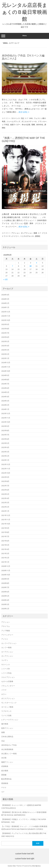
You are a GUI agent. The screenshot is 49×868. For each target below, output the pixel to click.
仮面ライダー (15, 125)
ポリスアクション (8, 698)
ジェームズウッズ (13, 121)
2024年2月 (5, 405)
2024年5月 (5, 392)
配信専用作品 (6, 779)
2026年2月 (5, 303)
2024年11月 (6, 367)
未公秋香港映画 (7, 749)
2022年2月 (5, 507)
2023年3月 (5, 452)
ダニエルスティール (29, 121)
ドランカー (42, 121)
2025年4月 (5, 346)
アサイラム (6, 626)
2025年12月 (6, 312)
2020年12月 (6, 566)
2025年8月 (5, 329)
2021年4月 (5, 549)
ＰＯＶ (4, 787)
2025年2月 (5, 354)
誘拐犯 (38, 236)
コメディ (5, 660)
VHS (31, 118)
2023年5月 (5, 443)
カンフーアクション (9, 643)
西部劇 (4, 775)
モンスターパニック (9, 703)
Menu (24, 36)
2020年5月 (5, 596)
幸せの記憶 (26, 125)
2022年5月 (5, 494)
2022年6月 (5, 490)
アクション (16, 233)
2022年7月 (5, 486)
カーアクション (7, 652)
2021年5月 (5, 545)
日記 (22, 118)
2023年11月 (6, 418)
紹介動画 (5, 771)
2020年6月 (5, 592)
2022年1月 (5, 511)
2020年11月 (6, 570)
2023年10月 (6, 422)
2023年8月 (5, 430)
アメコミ (5, 639)
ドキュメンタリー (8, 686)
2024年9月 (5, 375)
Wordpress (36, 866)
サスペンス (16, 118)
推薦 (35, 233)
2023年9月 (5, 426)
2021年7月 (5, 536)
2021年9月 (5, 528)
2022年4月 (5, 498)
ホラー (4, 694)
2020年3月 (5, 604)
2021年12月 (6, 515)
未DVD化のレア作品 (9, 745)
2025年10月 (6, 320)
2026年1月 (5, 307)
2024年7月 (5, 384)
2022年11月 (6, 469)
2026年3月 (5, 299)
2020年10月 (6, 575)
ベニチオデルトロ (27, 236)
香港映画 (5, 783)
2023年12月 (6, 413)
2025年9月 (5, 324)
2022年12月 (6, 464)
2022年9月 (5, 477)
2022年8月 (5, 481)
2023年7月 (5, 435)
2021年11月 (6, 520)
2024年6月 (5, 388)
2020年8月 (5, 583)
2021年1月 (5, 562)
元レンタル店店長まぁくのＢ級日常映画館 (24, 12)
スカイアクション (8, 677)
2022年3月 (5, 502)
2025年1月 (5, 358)
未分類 (4, 758)
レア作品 (5, 125)
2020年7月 (5, 587)
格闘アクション (7, 762)
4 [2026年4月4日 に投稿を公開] (37, 263)
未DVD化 (40, 125)
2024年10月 (6, 371)
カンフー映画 (6, 647)
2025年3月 (5, 350)
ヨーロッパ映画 (7, 707)
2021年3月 (5, 553)
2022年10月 (6, 473)
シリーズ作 (6, 669)
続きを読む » (24, 112)
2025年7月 (5, 333)
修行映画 (5, 724)
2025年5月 (5, 341)
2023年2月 (5, 456)
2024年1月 (5, 409)
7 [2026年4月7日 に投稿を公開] (12, 266)
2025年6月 (5, 337)
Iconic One (12, 866)
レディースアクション (10, 720)
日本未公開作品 (7, 737)
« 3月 (6, 280)
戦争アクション (7, 728)
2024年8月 (5, 380)
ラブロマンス (6, 711)
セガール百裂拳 (7, 681)
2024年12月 (6, 362)
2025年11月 (6, 316)
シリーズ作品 (6, 673)
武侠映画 (5, 766)
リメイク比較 (6, 715)
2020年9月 (5, 579)
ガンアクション (27, 233)
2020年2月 (5, 609)
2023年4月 (5, 447)
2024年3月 (5, 401)
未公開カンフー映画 (9, 754)
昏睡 (33, 125)
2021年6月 (5, 541)
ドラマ (4, 690)
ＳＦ (3, 792)
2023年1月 (5, 460)
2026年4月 (5, 295)
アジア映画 (6, 631)
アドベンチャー (7, 635)
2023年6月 (5, 439)
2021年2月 (5, 558)
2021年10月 (6, 524)
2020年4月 (5, 600)
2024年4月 (5, 397)
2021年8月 (5, 532)
